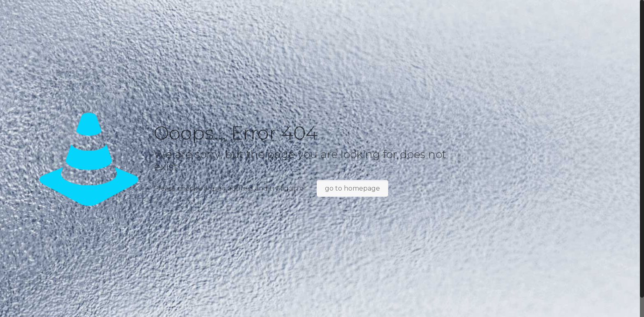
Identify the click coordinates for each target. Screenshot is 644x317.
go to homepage (352, 188)
